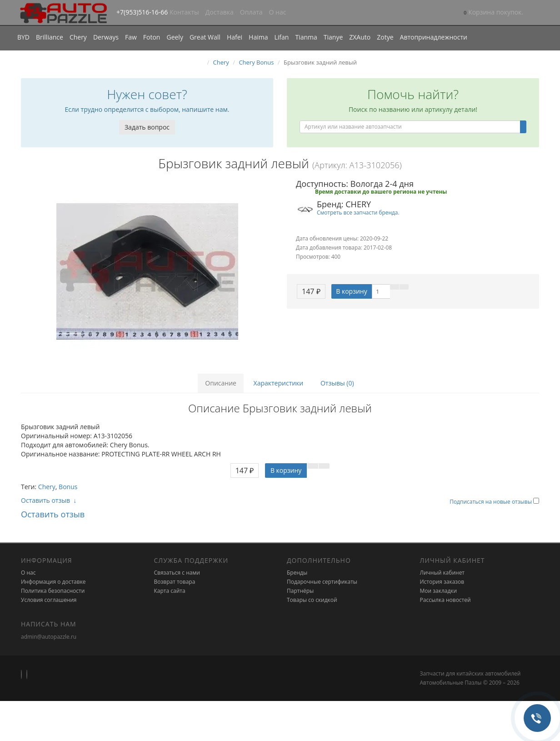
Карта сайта (170, 591)
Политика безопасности (53, 591)
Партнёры (300, 591)
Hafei (235, 37)
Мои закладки (439, 591)
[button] (493, 13)
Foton (152, 37)
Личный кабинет (442, 573)
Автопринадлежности (434, 37)
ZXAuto (360, 37)
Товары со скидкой (312, 600)
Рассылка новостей (445, 600)
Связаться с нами (177, 573)
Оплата (251, 12)
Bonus (68, 487)
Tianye (333, 37)
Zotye (385, 37)
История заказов (442, 582)
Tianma (306, 37)
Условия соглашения (49, 600)
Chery (78, 37)
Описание (221, 383)
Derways (106, 37)
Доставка (220, 12)
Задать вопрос (147, 127)
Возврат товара (175, 582)
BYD (23, 37)
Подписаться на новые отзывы (491, 502)
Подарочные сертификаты (322, 582)
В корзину (351, 291)
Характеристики (279, 383)
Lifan (281, 37)
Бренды (297, 573)
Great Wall (205, 37)
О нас (278, 12)
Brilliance (50, 37)
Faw (131, 37)
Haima (258, 37)
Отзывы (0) (337, 383)
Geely (175, 37)
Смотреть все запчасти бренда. (358, 212)
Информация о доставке (53, 582)
